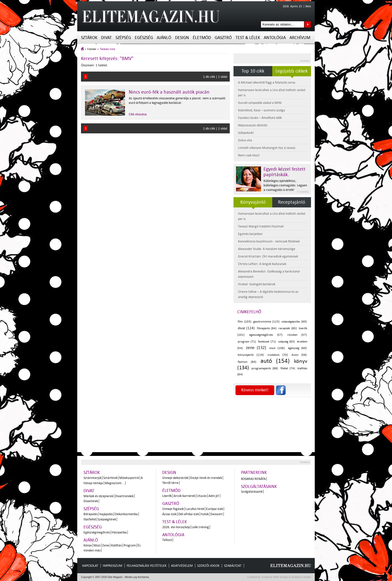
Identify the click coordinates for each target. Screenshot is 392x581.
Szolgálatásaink (252, 492)
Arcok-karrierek (184, 496)
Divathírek (91, 501)
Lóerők (167, 496)
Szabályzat (233, 566)
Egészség (144, 38)
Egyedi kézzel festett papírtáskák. (284, 172)
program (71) (247, 342)
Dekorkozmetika (126, 514)
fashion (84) (247, 362)
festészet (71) (267, 342)
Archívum (300, 38)
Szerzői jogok (208, 566)
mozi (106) (277, 348)
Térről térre (170, 483)
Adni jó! (214, 496)
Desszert (217, 514)
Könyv (88, 545)
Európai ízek (214, 509)
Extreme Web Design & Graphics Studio (286, 577)
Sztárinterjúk (92, 478)
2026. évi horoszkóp (176, 527)
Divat (106, 38)
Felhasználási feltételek (147, 566)
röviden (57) (297, 335)
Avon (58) (299, 355)
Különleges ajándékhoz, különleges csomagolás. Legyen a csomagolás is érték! (285, 185)
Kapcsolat (90, 566)
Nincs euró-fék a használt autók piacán (169, 92)
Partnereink (254, 473)
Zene (106, 545)
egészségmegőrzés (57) (266, 335)
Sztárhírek (110, 478)
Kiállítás (116, 545)
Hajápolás (106, 514)
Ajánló (164, 38)
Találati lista (107, 49)
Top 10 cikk (253, 71)
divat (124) (246, 328)
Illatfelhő (90, 519)
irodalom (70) (278, 355)
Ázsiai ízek (169, 514)
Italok (205, 514)
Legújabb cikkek (292, 71)
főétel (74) (288, 368)
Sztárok (89, 38)
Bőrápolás (90, 514)
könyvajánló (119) (251, 355)
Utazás (202, 496)
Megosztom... (115, 483)
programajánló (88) (265, 368)
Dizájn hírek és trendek (206, 478)
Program (130, 545)
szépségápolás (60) (294, 322)
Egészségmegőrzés (97, 532)
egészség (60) (297, 348)
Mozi (97, 545)
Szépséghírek (107, 519)
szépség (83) (287, 342)
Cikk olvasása (138, 114)
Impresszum (112, 566)
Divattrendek (124, 496)
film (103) (244, 322)
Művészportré (129, 478)
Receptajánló (292, 202)
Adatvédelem (182, 566)
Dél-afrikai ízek (189, 514)
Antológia (275, 38)
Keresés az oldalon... (308, 24)
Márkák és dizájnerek (98, 496)
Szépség (123, 38)
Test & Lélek (248, 38)
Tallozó (167, 540)
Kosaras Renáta (253, 479)
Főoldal (92, 49)
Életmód (202, 38)
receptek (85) (287, 328)
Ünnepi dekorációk (175, 478)
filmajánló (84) (267, 328)
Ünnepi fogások (173, 509)
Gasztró (223, 38)
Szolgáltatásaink (259, 487)
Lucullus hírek (195, 509)
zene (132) (256, 348)
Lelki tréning (200, 527)
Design (182, 38)
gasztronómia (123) (266, 322)
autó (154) (275, 361)
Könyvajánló (253, 202)
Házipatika (119, 532)
